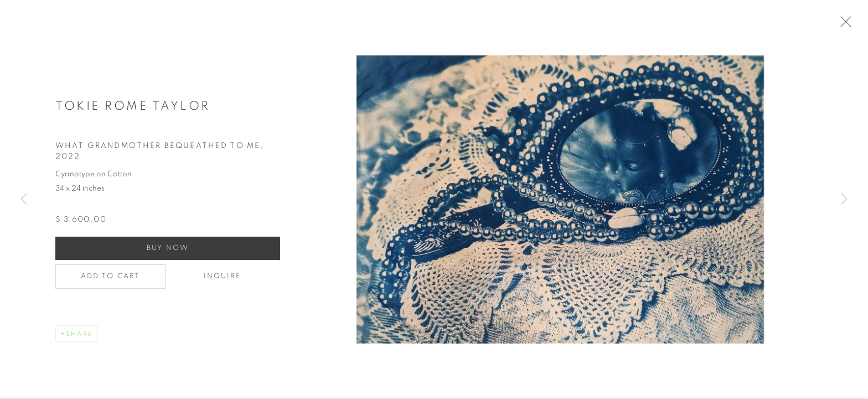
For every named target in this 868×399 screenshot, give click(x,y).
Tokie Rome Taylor (133, 112)
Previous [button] (24, 199)
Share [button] (79, 340)
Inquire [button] (223, 283)
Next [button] (844, 199)
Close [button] (856, 25)
